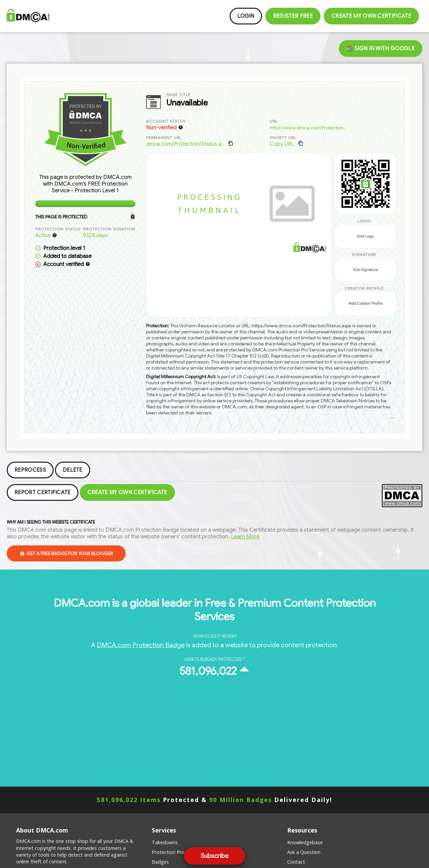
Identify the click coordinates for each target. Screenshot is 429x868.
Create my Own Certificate (371, 16)
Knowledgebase (305, 842)
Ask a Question (304, 852)
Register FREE (293, 16)
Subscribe (215, 856)
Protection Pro (168, 852)
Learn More (245, 537)
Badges (160, 862)
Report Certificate (43, 492)
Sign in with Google (381, 49)
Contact (296, 862)
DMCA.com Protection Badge (141, 645)
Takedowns (165, 842)
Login (246, 16)
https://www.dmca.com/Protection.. (308, 128)
